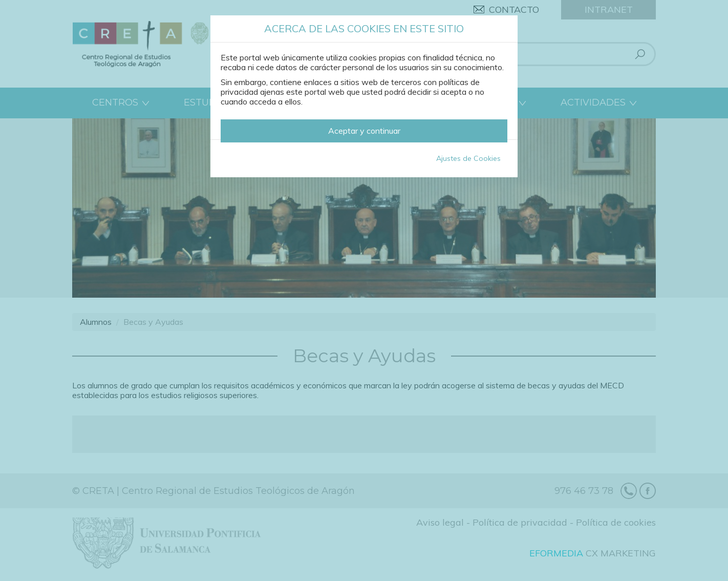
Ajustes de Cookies (468, 158)
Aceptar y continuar (364, 131)
